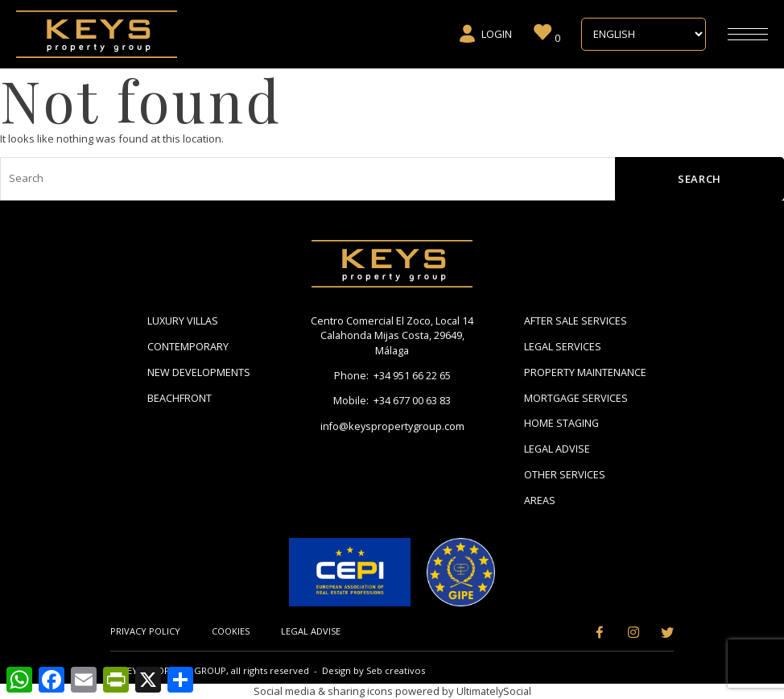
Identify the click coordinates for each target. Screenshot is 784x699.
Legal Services (563, 346)
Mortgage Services (577, 398)
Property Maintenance (585, 372)
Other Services (565, 474)
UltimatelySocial (493, 691)
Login (485, 34)
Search (699, 179)
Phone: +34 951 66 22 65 (392, 377)
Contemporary (188, 346)
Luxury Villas (183, 321)
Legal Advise (557, 449)
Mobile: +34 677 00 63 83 (392, 402)
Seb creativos (396, 670)
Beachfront (179, 398)
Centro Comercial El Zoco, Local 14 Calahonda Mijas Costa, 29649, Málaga (392, 336)
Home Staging (562, 423)
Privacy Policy (145, 631)
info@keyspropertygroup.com (392, 428)
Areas (540, 500)
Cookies (231, 631)
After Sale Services (576, 321)
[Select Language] (644, 35)
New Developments (199, 372)
